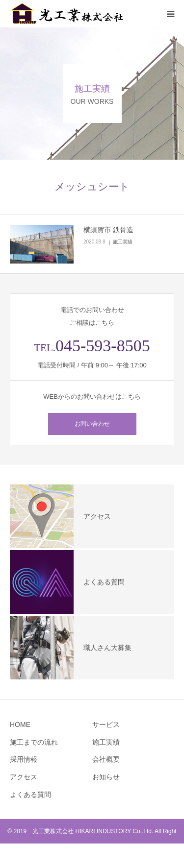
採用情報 (24, 759)
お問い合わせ (92, 424)
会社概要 (106, 759)
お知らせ (106, 777)
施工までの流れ (34, 742)
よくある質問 (30, 795)
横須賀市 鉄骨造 (108, 230)
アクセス (24, 777)
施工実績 (123, 242)
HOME (20, 724)
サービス (106, 724)
